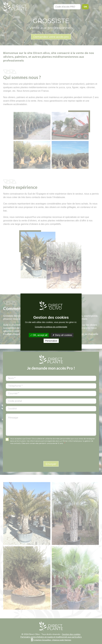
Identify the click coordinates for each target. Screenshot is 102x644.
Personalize (51, 341)
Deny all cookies (62, 335)
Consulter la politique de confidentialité (51, 327)
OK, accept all (39, 335)
